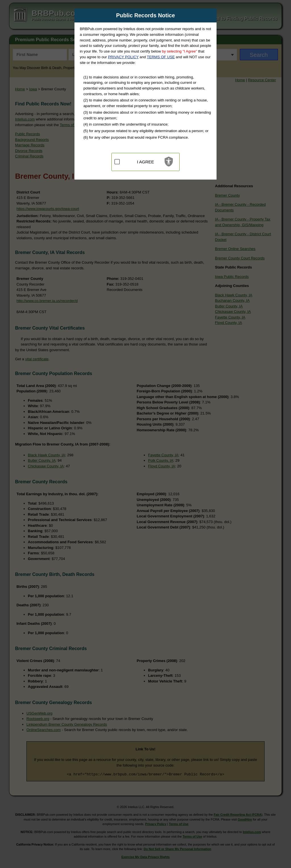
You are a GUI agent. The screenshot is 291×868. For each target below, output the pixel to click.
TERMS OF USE (161, 57)
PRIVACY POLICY (123, 57)
